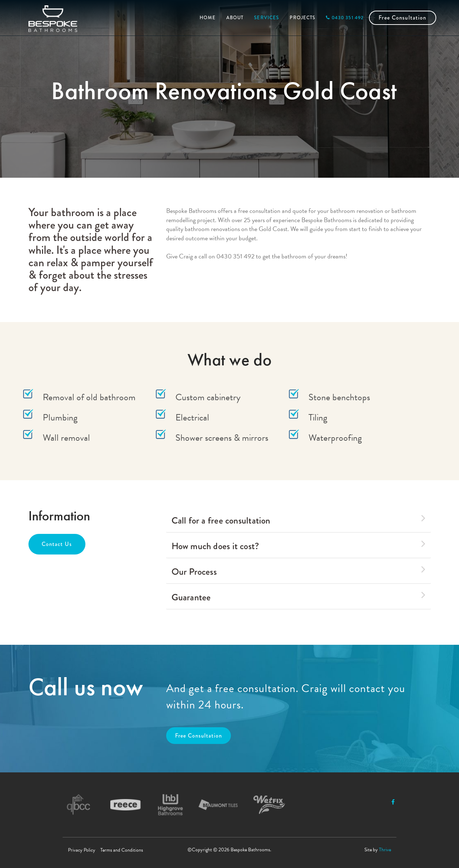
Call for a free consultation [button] (299, 520)
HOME (208, 18)
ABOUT (235, 18)
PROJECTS (302, 18)
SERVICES (267, 18)
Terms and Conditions (122, 850)
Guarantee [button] (299, 596)
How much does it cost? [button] (299, 545)
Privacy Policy (82, 850)
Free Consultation (402, 18)
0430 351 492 (345, 18)
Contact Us (57, 544)
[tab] (299, 521)
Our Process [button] (299, 571)
